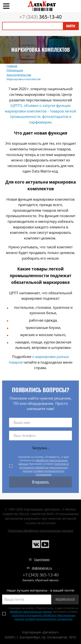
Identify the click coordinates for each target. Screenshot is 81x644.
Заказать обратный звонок (40, 580)
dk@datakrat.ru (42, 568)
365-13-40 (41, 17)
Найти (71, 26)
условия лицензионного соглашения (49, 473)
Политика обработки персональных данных (40, 531)
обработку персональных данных (43, 462)
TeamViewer (42, 559)
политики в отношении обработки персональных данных (44, 467)
